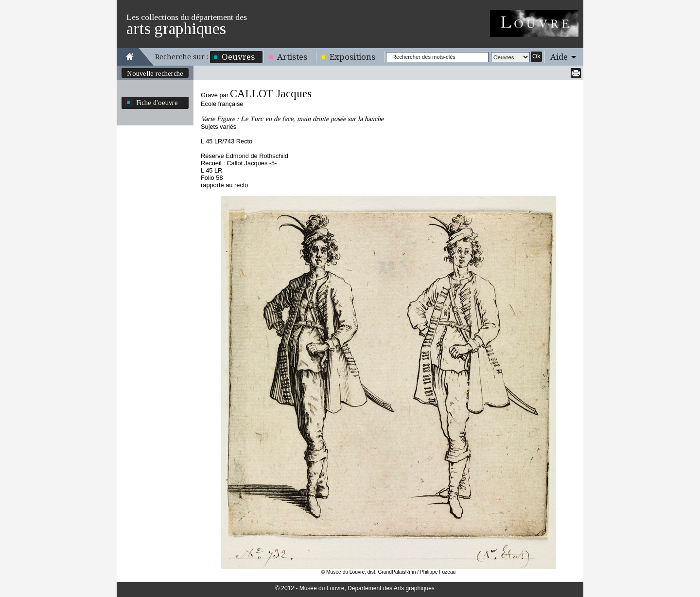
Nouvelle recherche (155, 73)
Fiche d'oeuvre (157, 103)
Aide (559, 57)
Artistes (292, 57)
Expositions (352, 57)
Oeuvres (238, 57)
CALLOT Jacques (271, 94)
